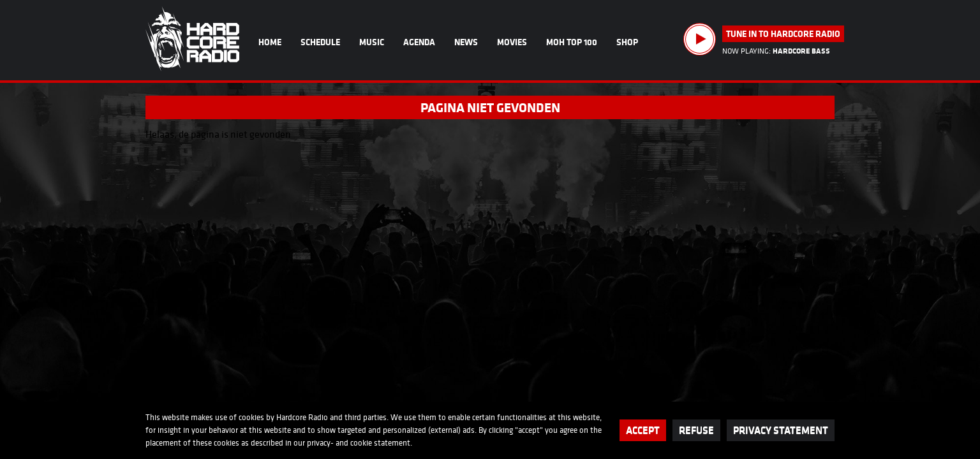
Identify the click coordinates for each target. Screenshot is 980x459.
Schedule (320, 42)
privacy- (320, 443)
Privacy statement (781, 430)
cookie (361, 443)
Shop (627, 42)
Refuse (696, 430)
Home (270, 42)
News (466, 42)
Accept (643, 430)
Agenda (419, 42)
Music (372, 42)
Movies (512, 42)
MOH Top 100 (572, 42)
